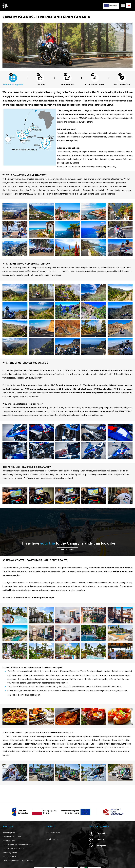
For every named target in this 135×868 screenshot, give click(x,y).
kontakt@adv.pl (52, 839)
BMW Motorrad (9, 841)
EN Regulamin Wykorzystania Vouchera (19, 860)
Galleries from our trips (12, 837)
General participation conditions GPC (18, 845)
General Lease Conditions (13, 849)
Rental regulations (10, 853)
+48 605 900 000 (53, 833)
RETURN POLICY (9, 857)
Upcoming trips (9, 833)
